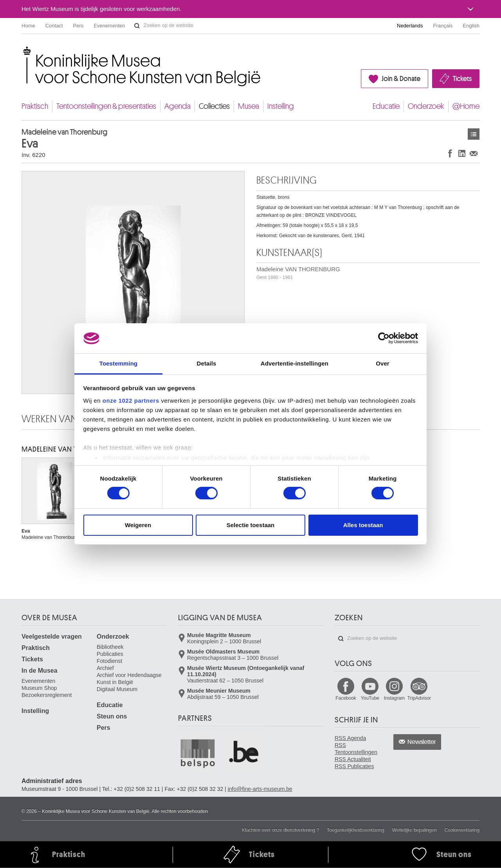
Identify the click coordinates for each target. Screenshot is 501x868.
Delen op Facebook (450, 153)
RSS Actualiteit (353, 759)
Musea (249, 106)
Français (443, 26)
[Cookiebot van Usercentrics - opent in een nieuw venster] (384, 338)
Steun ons (112, 716)
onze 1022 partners (131, 401)
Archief (105, 668)
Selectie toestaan (251, 525)
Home (28, 26)
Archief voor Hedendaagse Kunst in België (129, 679)
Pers (78, 26)
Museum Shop (39, 688)
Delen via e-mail (474, 153)
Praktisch (35, 106)
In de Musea (40, 671)
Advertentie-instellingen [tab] (295, 363)
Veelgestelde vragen (52, 637)
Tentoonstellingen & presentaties (106, 106)
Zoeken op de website (137, 26)
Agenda (178, 106)
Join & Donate (401, 79)
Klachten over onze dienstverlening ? (280, 830)
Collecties (214, 106)
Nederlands (410, 26)
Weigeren (138, 525)
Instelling (281, 106)
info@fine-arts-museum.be (260, 789)
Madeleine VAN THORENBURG (298, 273)
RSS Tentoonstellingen (356, 749)
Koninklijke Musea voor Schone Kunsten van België (23, 51)
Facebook (346, 698)
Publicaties (110, 654)
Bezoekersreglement (47, 695)
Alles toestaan (363, 525)
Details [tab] (207, 363)
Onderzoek (426, 106)
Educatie (386, 106)
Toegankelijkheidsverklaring (356, 830)
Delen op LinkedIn (462, 153)
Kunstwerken (474, 134)
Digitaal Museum (117, 689)
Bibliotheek (110, 647)
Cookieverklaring (462, 830)
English (471, 26)
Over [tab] (383, 363)
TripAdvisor (419, 698)
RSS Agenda (350, 738)
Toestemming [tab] (119, 363)
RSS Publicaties (354, 766)
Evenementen (109, 26)
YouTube (370, 698)
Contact (54, 26)
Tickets (462, 79)
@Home (466, 106)
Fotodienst (109, 661)
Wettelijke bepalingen (414, 830)
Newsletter (422, 742)
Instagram (394, 698)
